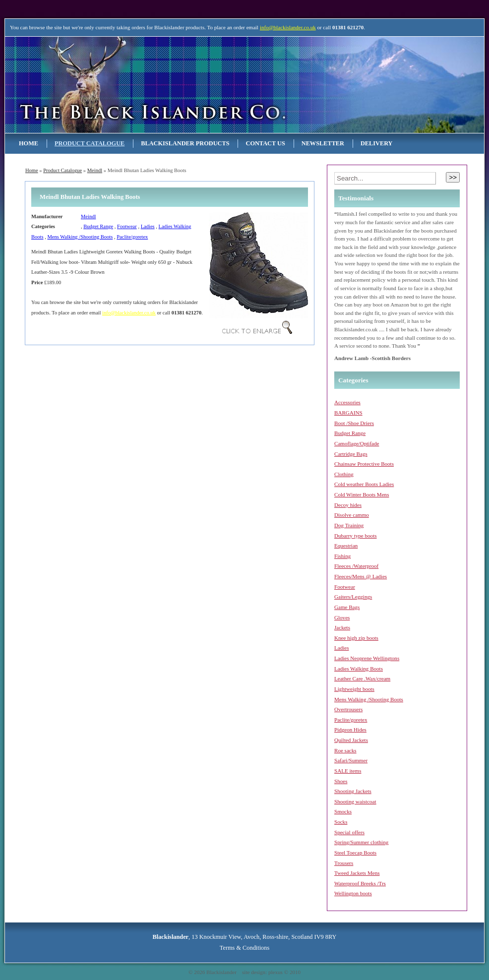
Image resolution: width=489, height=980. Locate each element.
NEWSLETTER (323, 143)
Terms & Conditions (244, 948)
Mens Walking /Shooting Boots (80, 237)
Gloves (342, 617)
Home (29, 143)
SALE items (348, 771)
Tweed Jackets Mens (357, 873)
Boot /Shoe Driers (354, 423)
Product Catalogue (90, 143)
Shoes (341, 781)
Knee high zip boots (356, 638)
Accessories (347, 402)
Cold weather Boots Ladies (364, 484)
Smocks (343, 811)
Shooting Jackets (353, 791)
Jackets (342, 627)
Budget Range (98, 226)
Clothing (344, 474)
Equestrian (346, 546)
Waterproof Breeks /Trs (360, 883)
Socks (341, 822)
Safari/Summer (351, 760)
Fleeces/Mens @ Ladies (361, 576)
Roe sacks (345, 750)
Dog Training (349, 525)
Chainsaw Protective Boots (364, 464)
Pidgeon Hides (350, 730)
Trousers (344, 863)
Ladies (148, 226)
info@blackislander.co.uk (288, 27)
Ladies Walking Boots (359, 669)
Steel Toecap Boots (355, 853)
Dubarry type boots (356, 536)
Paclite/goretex (132, 237)
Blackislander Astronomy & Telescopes (111, 85)
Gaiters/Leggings (353, 597)
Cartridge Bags (351, 454)
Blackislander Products (185, 143)
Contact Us (265, 143)
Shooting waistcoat (355, 801)
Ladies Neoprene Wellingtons (367, 658)
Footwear (127, 226)
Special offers (349, 832)
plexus (275, 972)
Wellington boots (353, 893)
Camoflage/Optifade (357, 443)
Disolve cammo (352, 515)
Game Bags (347, 607)
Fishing (342, 556)
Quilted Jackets (351, 740)
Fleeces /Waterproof (356, 566)
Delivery (377, 143)
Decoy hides (348, 505)
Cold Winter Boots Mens (362, 494)
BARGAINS (348, 413)
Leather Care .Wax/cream (362, 678)
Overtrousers (348, 709)
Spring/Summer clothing (361, 842)
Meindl (95, 170)
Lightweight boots (354, 689)
